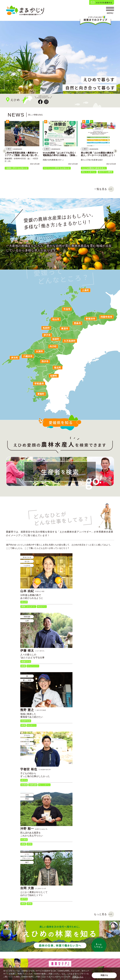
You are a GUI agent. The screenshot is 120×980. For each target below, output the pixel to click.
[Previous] (5, 151)
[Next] (115, 151)
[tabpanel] (60, 57)
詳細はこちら (78, 977)
